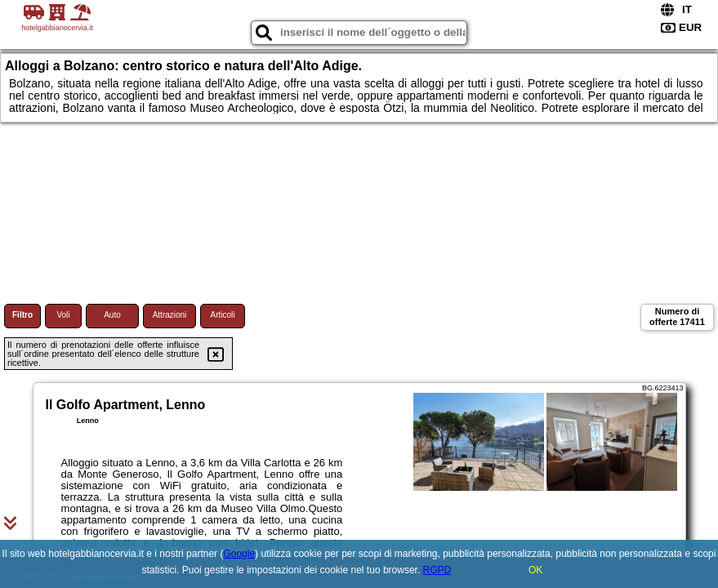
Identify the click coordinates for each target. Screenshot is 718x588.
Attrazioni (170, 315)
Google (239, 554)
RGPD (437, 570)
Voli (63, 315)
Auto (112, 315)
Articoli (222, 315)
